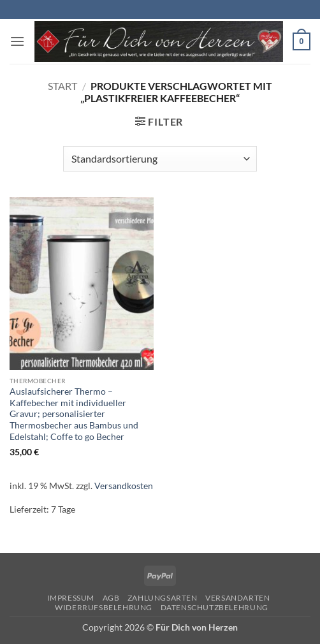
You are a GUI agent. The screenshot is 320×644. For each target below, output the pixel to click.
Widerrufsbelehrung (104, 607)
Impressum (71, 598)
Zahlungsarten (163, 598)
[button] (17, 41)
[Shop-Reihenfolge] (160, 159)
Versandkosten (124, 486)
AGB (111, 598)
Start (62, 86)
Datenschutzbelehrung (215, 607)
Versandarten (237, 598)
